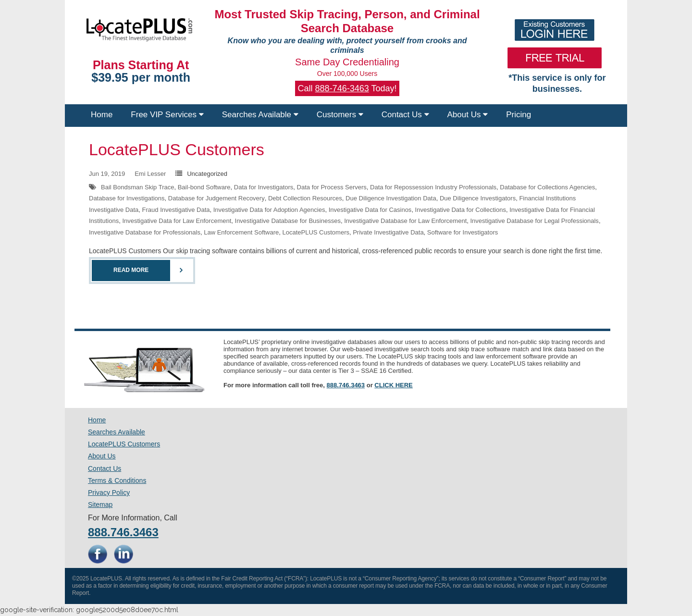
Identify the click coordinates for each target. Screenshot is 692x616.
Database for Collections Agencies (547, 187)
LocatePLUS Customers (177, 149)
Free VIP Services (167, 115)
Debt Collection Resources (305, 198)
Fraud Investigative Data (176, 210)
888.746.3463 (346, 385)
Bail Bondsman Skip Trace (137, 187)
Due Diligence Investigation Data (391, 198)
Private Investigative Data (388, 232)
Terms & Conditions (117, 480)
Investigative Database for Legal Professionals (534, 221)
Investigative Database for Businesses (288, 221)
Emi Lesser (150, 174)
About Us (468, 115)
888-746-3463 (342, 88)
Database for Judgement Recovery (216, 198)
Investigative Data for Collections (461, 210)
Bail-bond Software (204, 187)
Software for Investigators (463, 232)
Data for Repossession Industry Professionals (433, 187)
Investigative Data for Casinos (370, 210)
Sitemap (100, 505)
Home (102, 115)
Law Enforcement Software (241, 232)
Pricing (519, 115)
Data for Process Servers (332, 187)
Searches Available (260, 115)
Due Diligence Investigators (478, 198)
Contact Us (405, 115)
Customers (340, 115)
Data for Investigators (264, 187)
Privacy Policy (109, 493)
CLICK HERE (393, 385)
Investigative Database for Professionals (145, 232)
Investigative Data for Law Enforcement (177, 221)
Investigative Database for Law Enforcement (405, 221)
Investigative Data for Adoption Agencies (269, 210)
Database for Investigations (127, 198)
